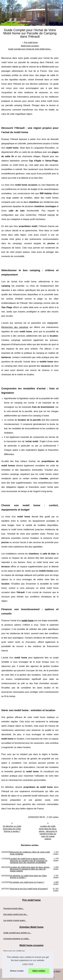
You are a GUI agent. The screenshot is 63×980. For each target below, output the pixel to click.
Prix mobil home (31, 42)
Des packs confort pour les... (16, 914)
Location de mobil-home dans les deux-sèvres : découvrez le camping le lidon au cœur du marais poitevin (48, 833)
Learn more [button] (28, 964)
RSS (58, 971)
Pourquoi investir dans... (14, 908)
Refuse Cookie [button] (17, 971)
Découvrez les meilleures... (15, 951)
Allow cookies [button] (39, 971)
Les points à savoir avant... (15, 920)
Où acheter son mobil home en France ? (27, 882)
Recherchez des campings (15, 327)
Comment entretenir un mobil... (17, 939)
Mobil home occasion (30, 46)
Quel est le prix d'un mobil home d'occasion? (29, 889)
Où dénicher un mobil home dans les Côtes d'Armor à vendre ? (12, 829)
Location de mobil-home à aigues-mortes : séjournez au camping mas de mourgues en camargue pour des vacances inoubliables (29, 861)
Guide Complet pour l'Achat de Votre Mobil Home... (30, 49)
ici (26, 165)
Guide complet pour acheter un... (17, 933)
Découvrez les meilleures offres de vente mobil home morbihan (30, 853)
